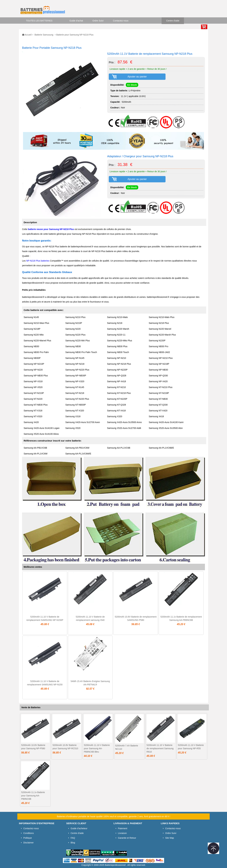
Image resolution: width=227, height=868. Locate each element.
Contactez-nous (121, 21)
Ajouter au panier (137, 77)
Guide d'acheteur (79, 828)
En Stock (132, 85)
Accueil (28, 35)
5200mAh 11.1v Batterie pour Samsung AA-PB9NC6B (33, 796)
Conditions (29, 833)
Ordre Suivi (98, 21)
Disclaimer (28, 843)
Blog (73, 843)
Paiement (123, 828)
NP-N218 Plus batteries (38, 261)
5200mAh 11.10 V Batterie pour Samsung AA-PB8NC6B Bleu (97, 748)
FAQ (73, 838)
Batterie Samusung (44, 35)
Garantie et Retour (127, 838)
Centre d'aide (173, 21)
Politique (28, 838)
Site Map (170, 838)
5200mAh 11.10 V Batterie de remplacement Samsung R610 (160, 748)
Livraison (122, 833)
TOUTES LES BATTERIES (39, 21)
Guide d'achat (76, 21)
